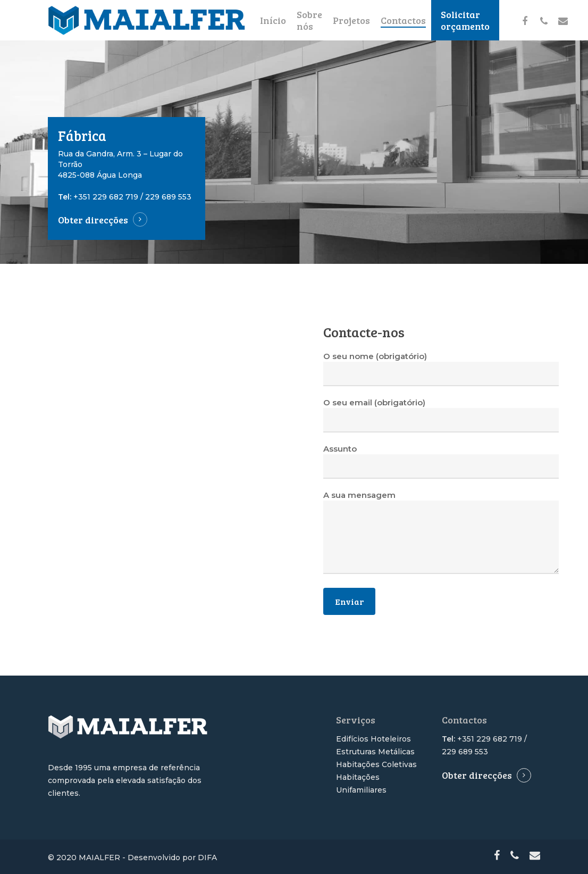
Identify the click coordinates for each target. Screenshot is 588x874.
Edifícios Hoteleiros (373, 739)
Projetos (351, 20)
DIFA (207, 858)
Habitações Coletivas (376, 764)
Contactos (403, 20)
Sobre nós (309, 20)
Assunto (441, 461)
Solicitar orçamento (465, 20)
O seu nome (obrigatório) (441, 369)
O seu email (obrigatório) (441, 415)
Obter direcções (93, 220)
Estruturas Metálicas (375, 752)
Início (273, 20)
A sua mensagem (441, 533)
